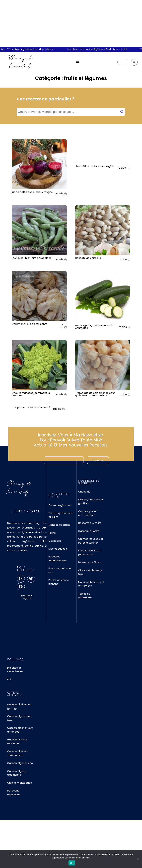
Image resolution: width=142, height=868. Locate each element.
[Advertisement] (71, 23)
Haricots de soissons (88, 258)
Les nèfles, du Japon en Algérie (95, 166)
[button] (77, 61)
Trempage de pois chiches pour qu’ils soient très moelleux (95, 394)
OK (72, 863)
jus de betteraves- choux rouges (32, 192)
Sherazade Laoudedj (20, 62)
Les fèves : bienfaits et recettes (32, 258)
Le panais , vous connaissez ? (32, 407)
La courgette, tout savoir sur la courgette (94, 327)
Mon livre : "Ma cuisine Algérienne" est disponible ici (99, 49)
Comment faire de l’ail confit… (30, 324)
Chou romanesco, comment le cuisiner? (31, 394)
